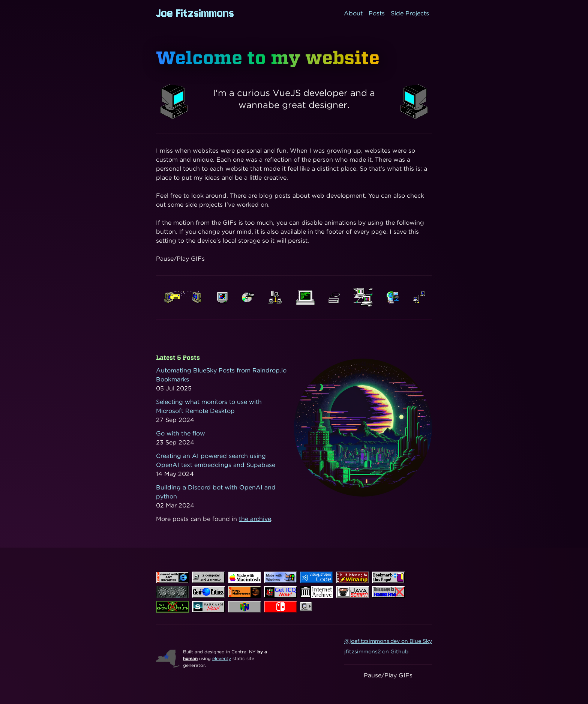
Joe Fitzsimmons (195, 13)
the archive (255, 519)
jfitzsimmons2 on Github (376, 651)
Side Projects (410, 13)
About (353, 13)
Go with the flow (181, 433)
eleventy (222, 658)
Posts (377, 13)
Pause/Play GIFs (180, 259)
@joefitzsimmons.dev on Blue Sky (388, 641)
